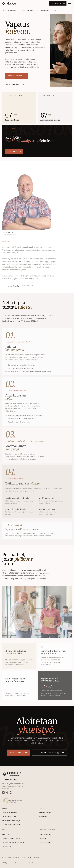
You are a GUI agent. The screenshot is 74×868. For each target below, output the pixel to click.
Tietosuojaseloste (45, 834)
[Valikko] (70, 3)
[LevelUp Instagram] (11, 793)
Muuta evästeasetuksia (34, 863)
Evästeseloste (44, 838)
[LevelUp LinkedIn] (3, 793)
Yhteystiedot (7, 846)
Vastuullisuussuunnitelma (11, 838)
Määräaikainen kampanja (11, 821)
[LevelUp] (24, 4)
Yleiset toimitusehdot (46, 842)
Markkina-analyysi (45, 813)
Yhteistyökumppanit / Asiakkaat (13, 842)
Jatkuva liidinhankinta (10, 813)
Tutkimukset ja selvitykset (11, 825)
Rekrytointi (6, 834)
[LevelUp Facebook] (7, 793)
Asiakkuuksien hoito (9, 817)
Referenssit (43, 817)
